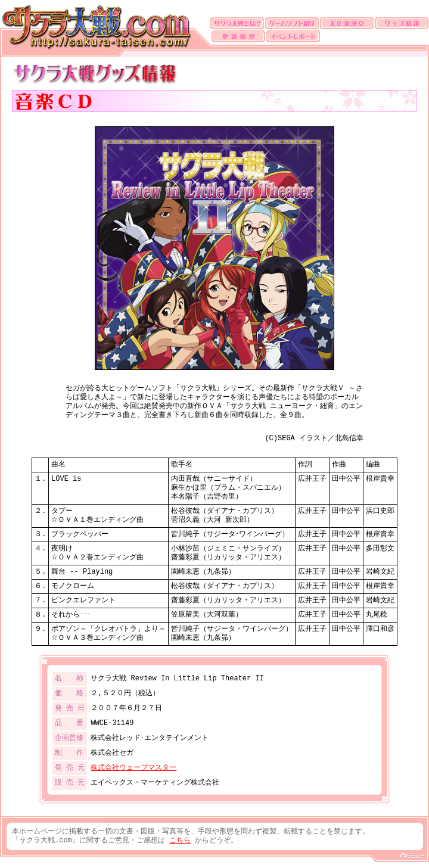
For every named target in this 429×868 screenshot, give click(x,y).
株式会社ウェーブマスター (133, 768)
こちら (180, 841)
